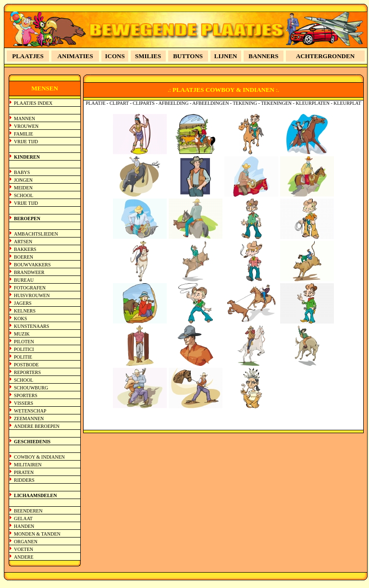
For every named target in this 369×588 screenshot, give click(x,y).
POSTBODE (26, 365)
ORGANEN (26, 542)
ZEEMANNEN (29, 419)
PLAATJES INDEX (33, 103)
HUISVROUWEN (32, 295)
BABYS (22, 172)
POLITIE (23, 357)
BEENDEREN (28, 511)
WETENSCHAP (30, 411)
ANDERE (24, 557)
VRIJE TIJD (26, 142)
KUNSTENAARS (31, 326)
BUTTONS (188, 56)
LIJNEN (226, 56)
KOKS (20, 319)
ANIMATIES (75, 56)
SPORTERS (26, 395)
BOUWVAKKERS (32, 265)
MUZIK (22, 334)
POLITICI (24, 349)
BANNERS (263, 56)
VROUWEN (26, 126)
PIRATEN (24, 472)
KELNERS (25, 311)
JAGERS (23, 303)
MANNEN (25, 119)
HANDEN (24, 526)
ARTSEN (23, 242)
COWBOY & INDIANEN (39, 457)
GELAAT (23, 519)
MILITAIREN (28, 465)
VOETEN (24, 549)
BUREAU (24, 280)
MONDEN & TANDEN (37, 534)
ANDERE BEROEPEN (37, 426)
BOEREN (24, 257)
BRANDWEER (29, 272)
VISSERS (24, 403)
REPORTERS (27, 372)
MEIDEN (23, 188)
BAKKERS (25, 249)
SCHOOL (24, 195)
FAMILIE (24, 134)
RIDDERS (24, 480)
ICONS (115, 56)
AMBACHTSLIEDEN (36, 234)
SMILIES (148, 56)
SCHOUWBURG (31, 388)
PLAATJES (28, 56)
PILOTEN (24, 342)
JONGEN (23, 180)
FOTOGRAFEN (30, 288)
